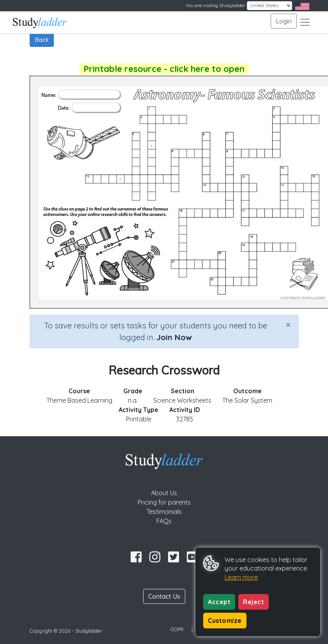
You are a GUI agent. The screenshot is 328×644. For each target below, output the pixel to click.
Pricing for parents (164, 502)
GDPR (177, 629)
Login (284, 21)
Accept (219, 602)
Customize (225, 621)
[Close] (288, 325)
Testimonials (164, 512)
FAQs (164, 521)
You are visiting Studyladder (215, 5)
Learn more (241, 577)
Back (42, 39)
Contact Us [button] (164, 596)
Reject (254, 602)
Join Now (174, 337)
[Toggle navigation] (305, 22)
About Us (164, 493)
